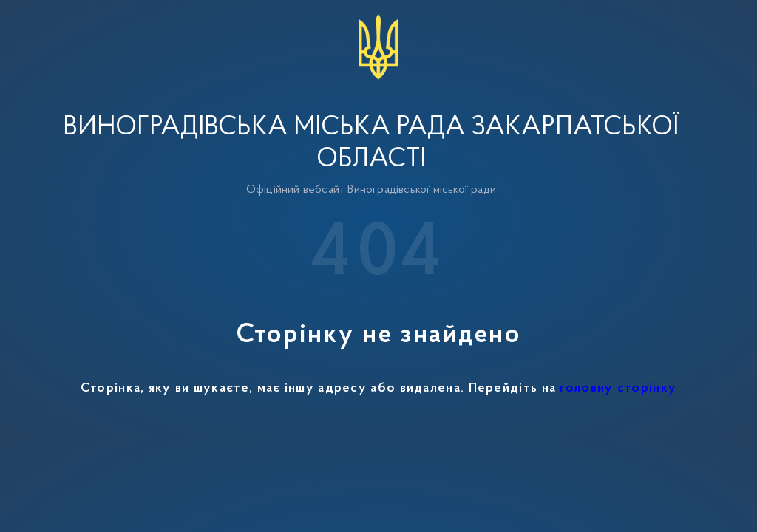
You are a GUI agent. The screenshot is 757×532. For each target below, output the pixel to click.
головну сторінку (618, 389)
